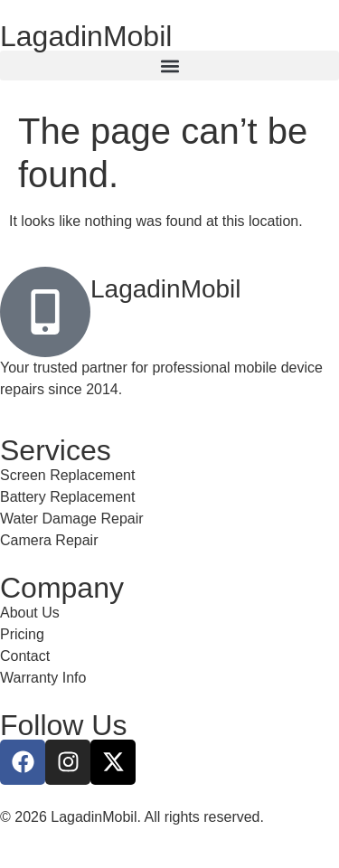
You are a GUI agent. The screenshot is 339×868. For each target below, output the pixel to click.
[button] (169, 66)
